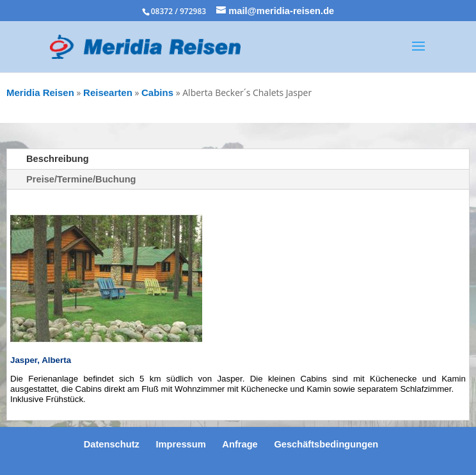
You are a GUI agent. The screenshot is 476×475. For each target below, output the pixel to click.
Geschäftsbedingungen (326, 444)
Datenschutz (112, 444)
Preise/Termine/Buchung (81, 179)
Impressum (181, 444)
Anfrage (240, 444)
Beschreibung (58, 159)
